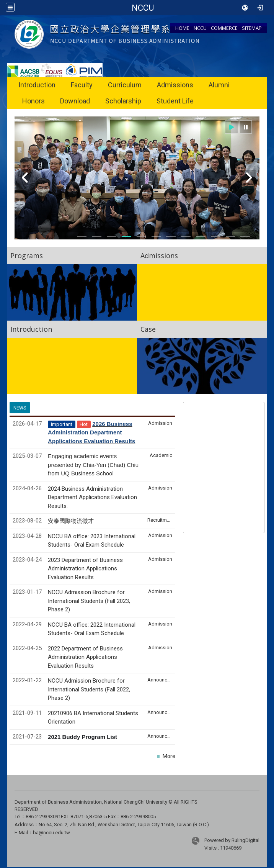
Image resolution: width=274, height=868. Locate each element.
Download (75, 101)
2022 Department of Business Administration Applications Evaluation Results (85, 657)
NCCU (200, 28)
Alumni (219, 85)
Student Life (175, 101)
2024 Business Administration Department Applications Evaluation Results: (92, 497)
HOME (182, 28)
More (169, 756)
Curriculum (125, 85)
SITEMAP (252, 28)
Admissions (175, 85)
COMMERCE (224, 28)
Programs (27, 255)
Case (148, 329)
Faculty (82, 85)
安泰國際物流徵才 (72, 521)
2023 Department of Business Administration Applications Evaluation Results (85, 569)
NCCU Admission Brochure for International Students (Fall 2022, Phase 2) (89, 689)
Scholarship (123, 101)
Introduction (37, 85)
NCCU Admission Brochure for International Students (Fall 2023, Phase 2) (89, 601)
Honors (33, 101)
